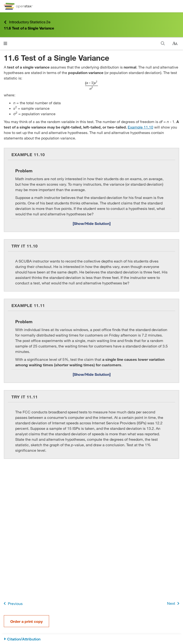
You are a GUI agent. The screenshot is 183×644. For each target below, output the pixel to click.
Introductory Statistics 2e (27, 22)
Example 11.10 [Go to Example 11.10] (140, 127)
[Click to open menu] (5, 43)
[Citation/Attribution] (91, 639)
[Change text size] (175, 44)
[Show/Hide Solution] (91, 223)
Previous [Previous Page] (12, 603)
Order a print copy (26, 621)
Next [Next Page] (174, 603)
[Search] (163, 43)
